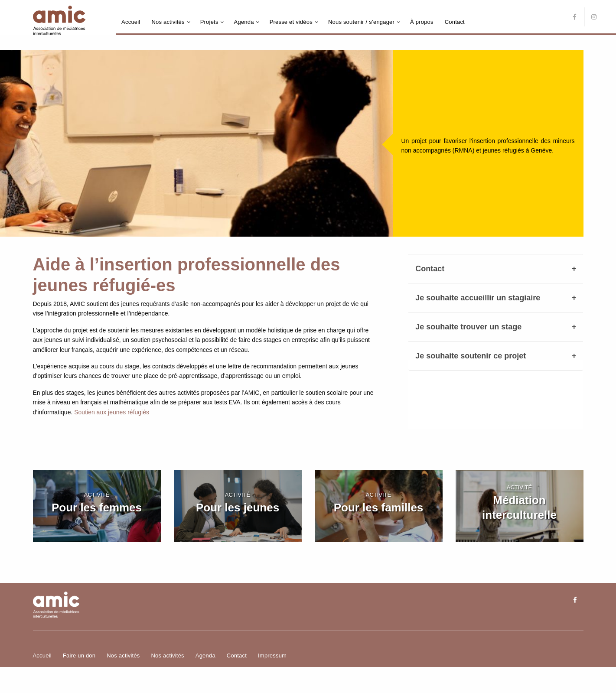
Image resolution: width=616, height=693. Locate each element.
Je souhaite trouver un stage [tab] (468, 327)
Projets (209, 22)
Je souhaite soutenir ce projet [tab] (471, 356)
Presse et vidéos (291, 22)
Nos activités (168, 22)
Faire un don (79, 656)
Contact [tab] (430, 269)
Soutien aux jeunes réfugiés (112, 412)
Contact (455, 22)
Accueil (131, 22)
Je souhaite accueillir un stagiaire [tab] (478, 298)
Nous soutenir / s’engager (361, 22)
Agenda (244, 22)
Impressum (272, 656)
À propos (422, 22)
